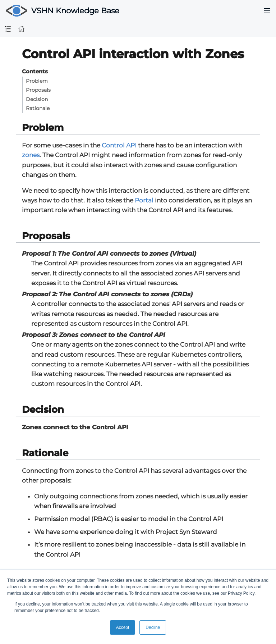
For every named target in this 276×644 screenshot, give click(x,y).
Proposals (38, 90)
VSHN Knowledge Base (75, 11)
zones (31, 155)
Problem (37, 81)
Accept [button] (123, 627)
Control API (119, 145)
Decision (37, 99)
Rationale (38, 108)
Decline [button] (153, 627)
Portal (144, 200)
